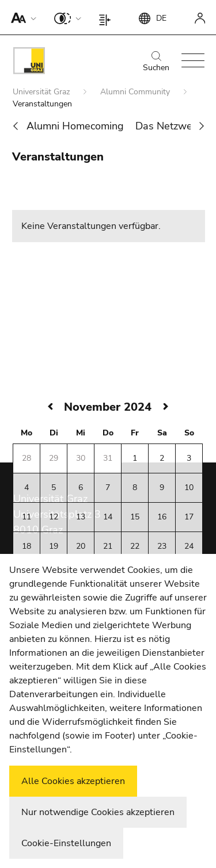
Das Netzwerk (168, 126)
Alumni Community (136, 92)
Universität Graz (42, 92)
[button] (21, 17)
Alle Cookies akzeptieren (73, 781)
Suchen (156, 62)
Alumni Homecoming (75, 126)
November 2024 (108, 407)
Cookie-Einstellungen (66, 843)
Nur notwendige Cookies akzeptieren (98, 812)
